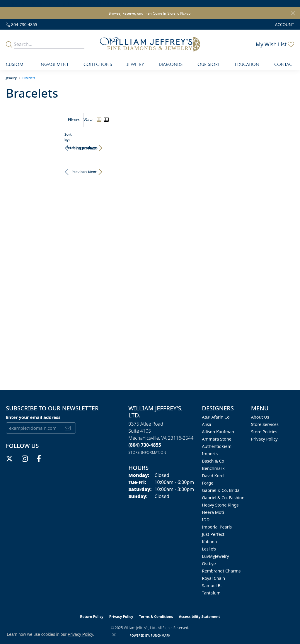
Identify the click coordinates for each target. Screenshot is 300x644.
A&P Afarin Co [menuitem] (216, 417)
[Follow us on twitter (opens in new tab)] (9, 459)
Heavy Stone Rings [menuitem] (220, 505)
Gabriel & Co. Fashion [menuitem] (223, 498)
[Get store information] (147, 452)
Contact (284, 64)
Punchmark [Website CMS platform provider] (161, 635)
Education (247, 64)
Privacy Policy (264, 439)
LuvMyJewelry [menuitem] (215, 556)
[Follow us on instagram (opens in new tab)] (25, 459)
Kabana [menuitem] (209, 542)
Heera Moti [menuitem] (213, 512)
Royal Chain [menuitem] (213, 578)
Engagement (53, 64)
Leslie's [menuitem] (209, 549)
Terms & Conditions (156, 617)
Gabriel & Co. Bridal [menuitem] (221, 490)
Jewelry (135, 64)
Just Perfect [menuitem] (213, 534)
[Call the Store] (145, 445)
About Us (260, 417)
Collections (98, 64)
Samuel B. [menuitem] (212, 586)
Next (284, 145)
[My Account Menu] (285, 24)
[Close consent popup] (114, 635)
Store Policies (264, 432)
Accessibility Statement (199, 617)
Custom (15, 64)
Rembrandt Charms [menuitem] (221, 571)
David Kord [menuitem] (213, 476)
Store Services (265, 424)
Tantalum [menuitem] (211, 593)
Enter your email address (33, 417)
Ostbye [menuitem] (209, 564)
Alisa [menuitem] (207, 424)
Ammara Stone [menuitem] (217, 439)
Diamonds (171, 64)
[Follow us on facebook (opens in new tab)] (39, 459)
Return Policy (92, 617)
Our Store (209, 64)
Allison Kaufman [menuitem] (218, 432)
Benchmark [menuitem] (213, 468)
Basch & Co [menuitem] (213, 461)
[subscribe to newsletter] (68, 428)
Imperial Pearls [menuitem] (217, 527)
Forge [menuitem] (208, 483)
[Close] (293, 13)
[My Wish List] (275, 44)
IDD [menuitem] (206, 520)
